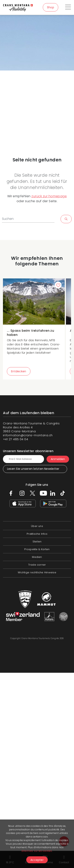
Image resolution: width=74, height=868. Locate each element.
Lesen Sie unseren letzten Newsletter (33, 469)
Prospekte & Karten (37, 549)
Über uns (37, 526)
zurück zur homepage (49, 196)
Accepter (37, 860)
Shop (51, 7)
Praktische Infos (37, 534)
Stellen (37, 542)
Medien (37, 557)
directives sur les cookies (37, 851)
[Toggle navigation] (68, 8)
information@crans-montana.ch (28, 435)
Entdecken (19, 371)
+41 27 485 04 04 (15, 439)
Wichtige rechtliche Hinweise (37, 572)
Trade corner (37, 565)
